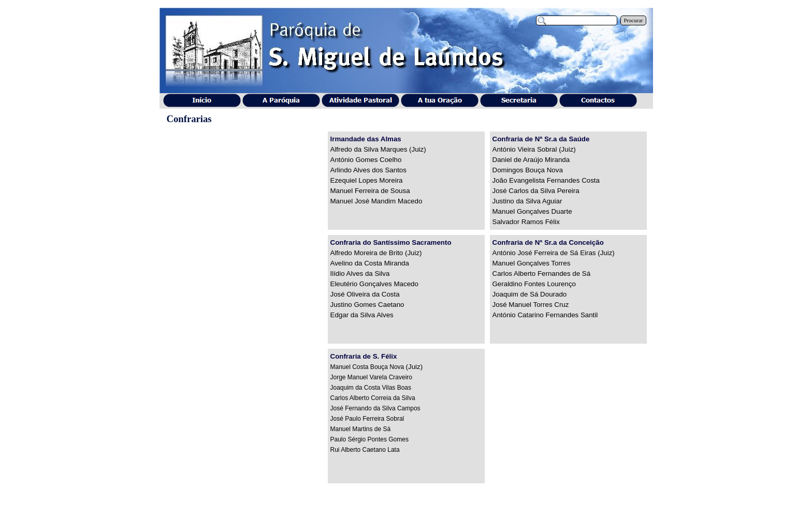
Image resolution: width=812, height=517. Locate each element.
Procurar (634, 20)
